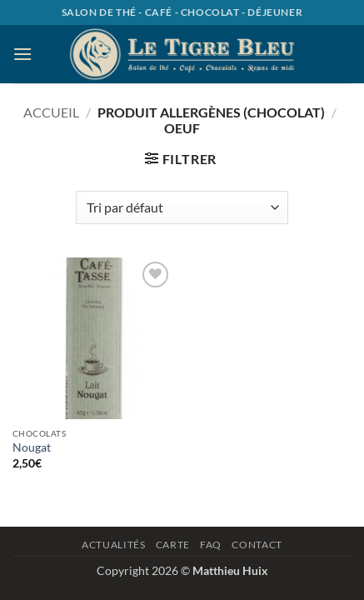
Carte (173, 545)
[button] (22, 54)
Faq (211, 545)
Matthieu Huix (230, 570)
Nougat (32, 447)
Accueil (51, 112)
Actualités (113, 545)
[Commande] (182, 207)
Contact (257, 545)
